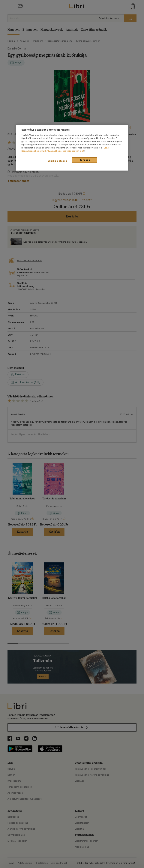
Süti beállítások (57, 161)
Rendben (85, 160)
